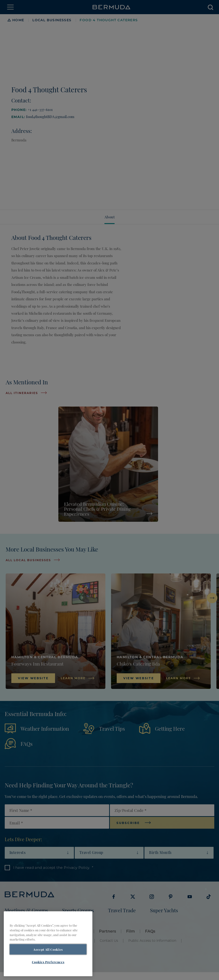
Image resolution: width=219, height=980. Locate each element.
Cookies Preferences (48, 962)
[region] (48, 944)
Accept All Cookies (48, 949)
